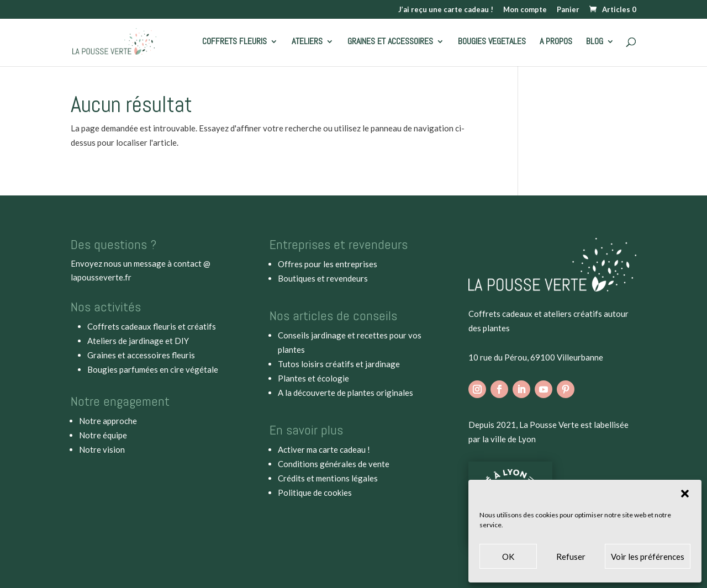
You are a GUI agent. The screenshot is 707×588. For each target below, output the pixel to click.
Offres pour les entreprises (328, 264)
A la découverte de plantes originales (345, 393)
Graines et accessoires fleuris (141, 355)
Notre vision (102, 449)
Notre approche (108, 421)
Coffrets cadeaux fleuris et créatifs (152, 326)
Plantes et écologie (313, 378)
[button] (685, 494)
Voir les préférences (648, 557)
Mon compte (525, 10)
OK (508, 557)
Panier (568, 10)
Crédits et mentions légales (328, 478)
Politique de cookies (315, 492)
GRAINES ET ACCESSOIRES (390, 42)
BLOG (595, 42)
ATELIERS (307, 42)
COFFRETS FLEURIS (234, 42)
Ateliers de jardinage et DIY (138, 341)
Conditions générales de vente (334, 464)
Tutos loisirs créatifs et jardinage (339, 364)
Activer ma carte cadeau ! (324, 449)
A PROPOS (556, 42)
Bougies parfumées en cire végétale (153, 369)
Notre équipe (103, 435)
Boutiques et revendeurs (323, 278)
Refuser (571, 557)
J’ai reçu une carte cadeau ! (446, 10)
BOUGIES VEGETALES (492, 42)
